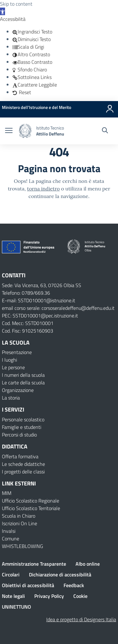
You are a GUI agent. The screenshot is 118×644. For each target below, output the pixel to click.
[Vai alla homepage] (25, 131)
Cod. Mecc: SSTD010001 (28, 323)
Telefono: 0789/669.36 (26, 293)
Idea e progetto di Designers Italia (81, 619)
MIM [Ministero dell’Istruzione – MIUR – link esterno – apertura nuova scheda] (7, 493)
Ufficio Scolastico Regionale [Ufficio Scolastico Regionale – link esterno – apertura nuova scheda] (31, 501)
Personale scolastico (23, 419)
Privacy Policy (49, 596)
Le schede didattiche (23, 464)
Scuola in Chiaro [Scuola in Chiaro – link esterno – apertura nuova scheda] (19, 516)
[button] (3, 11)
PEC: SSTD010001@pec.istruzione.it (40, 316)
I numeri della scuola (23, 375)
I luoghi (9, 360)
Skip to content (16, 4)
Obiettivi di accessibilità (28, 585)
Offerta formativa (20, 456)
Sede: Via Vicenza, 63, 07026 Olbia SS (42, 285)
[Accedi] (110, 107)
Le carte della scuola (23, 382)
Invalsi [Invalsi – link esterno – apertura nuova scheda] (9, 531)
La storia (11, 398)
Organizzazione (18, 390)
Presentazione (17, 352)
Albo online (88, 564)
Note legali (13, 596)
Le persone (13, 367)
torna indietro (43, 189)
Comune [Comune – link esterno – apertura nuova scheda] (11, 539)
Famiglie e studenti (22, 427)
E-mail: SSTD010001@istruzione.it (39, 300)
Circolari (11, 575)
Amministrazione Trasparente (34, 564)
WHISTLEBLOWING (22, 546)
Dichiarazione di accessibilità (60, 575)
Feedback (74, 585)
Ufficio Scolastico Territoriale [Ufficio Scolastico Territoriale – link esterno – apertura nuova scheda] (31, 508)
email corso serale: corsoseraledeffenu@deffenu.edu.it (58, 308)
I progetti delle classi (23, 472)
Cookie (80, 596)
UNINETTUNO (17, 607)
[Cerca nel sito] (105, 131)
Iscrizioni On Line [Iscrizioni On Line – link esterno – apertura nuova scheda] (20, 523)
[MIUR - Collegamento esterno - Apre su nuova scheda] (37, 107)
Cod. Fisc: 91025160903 (28, 331)
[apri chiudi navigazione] (9, 131)
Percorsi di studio (19, 435)
